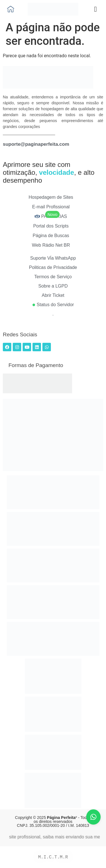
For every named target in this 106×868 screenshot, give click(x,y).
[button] (96, 9)
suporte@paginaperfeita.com (36, 144)
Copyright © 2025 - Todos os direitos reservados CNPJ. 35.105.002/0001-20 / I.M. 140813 (53, 821)
